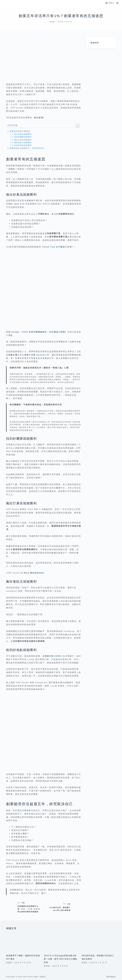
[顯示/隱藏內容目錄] (77, 126)
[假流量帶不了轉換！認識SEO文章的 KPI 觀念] (23, 942)
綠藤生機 (13, 355)
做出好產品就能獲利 (23, 134)
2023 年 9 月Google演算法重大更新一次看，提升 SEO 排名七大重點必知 (60, 959)
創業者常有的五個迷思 (20, 131)
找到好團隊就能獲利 (23, 137)
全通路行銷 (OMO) (52, 656)
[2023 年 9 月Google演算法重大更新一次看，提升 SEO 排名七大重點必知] (61, 942)
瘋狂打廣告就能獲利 (23, 140)
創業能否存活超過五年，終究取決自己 (27, 148)
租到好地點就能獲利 (23, 145)
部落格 (52, 22)
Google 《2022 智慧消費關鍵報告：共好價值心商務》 (39, 332)
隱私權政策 (111, 977)
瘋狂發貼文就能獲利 (23, 143)
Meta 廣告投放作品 (34, 573)
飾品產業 (39, 118)
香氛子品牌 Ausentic (36, 355)
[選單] (117, 3)
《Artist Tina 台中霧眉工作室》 (58, 247)
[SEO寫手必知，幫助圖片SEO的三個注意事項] (99, 942)
